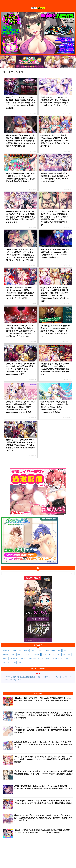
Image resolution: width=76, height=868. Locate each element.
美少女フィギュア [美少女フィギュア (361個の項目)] (34, 659)
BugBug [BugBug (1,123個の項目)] (26, 650)
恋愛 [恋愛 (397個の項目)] (64, 655)
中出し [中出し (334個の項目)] (48, 659)
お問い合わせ (47, 854)
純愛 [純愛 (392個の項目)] (69, 655)
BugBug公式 (66, 854)
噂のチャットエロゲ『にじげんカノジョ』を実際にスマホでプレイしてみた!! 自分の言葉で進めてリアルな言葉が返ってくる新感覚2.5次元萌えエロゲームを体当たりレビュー (43, 818)
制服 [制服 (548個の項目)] (19, 655)
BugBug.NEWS (56, 854)
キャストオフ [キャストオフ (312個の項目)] (6, 663)
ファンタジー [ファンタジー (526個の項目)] (36, 655)
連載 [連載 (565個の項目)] (13, 655)
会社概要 (7, 854)
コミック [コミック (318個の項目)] (67, 659)
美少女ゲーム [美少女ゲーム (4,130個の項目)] (6, 650)
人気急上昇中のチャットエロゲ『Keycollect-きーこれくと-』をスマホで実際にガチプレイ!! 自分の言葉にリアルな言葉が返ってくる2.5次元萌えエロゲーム (43, 745)
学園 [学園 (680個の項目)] (33, 650)
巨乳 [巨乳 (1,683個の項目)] (20, 650)
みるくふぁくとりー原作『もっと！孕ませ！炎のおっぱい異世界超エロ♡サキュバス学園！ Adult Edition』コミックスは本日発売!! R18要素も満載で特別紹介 (43, 759)
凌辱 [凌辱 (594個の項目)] (59, 650)
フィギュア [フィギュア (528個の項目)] (26, 655)
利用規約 (14, 854)
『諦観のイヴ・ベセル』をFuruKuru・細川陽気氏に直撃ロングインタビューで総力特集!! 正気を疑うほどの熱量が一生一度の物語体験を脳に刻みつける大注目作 (43, 730)
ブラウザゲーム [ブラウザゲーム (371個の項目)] (14, 659)
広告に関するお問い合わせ (49, 855)
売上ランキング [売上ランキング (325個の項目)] (57, 659)
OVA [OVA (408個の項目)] (58, 655)
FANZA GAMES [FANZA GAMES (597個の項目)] (51, 650)
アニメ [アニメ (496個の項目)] (44, 655)
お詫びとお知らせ (36, 854)
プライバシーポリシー (24, 854)
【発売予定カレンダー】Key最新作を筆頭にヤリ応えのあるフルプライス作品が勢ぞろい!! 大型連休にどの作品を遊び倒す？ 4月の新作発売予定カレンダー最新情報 (43, 715)
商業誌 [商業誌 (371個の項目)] (5, 659)
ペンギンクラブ (36, 855)
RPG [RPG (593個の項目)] (65, 650)
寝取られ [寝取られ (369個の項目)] (24, 659)
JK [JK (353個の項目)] (43, 659)
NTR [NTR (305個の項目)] (20, 663)
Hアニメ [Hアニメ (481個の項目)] (52, 655)
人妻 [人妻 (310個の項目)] (14, 663)
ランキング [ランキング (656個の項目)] (40, 650)
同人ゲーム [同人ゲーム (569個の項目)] (6, 655)
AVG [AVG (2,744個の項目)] (14, 650)
